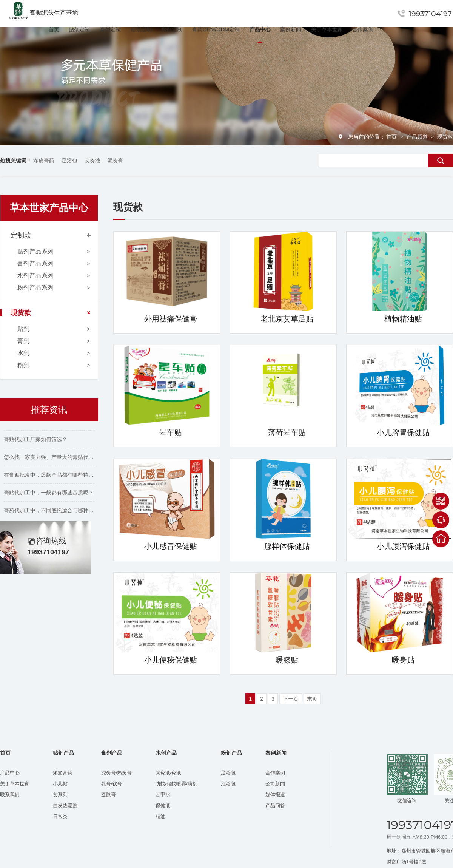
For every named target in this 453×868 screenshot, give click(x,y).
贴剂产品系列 (35, 251)
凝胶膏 (109, 795)
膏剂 (23, 341)
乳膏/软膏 (112, 784)
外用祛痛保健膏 (171, 319)
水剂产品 (166, 753)
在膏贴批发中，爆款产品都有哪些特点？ (51, 477)
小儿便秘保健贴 (171, 660)
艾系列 (60, 795)
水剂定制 (172, 29)
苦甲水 (163, 795)
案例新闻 (291, 29)
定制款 (21, 235)
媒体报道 (275, 795)
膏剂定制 (110, 29)
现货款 (445, 137)
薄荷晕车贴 (287, 432)
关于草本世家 (327, 29)
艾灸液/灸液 (169, 773)
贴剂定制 (79, 29)
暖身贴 (403, 660)
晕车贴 (171, 432)
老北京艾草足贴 (287, 319)
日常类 (60, 816)
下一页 (291, 699)
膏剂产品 (112, 753)
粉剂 (23, 365)
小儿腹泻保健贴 (403, 546)
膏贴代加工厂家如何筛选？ (35, 442)
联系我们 (10, 795)
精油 (160, 816)
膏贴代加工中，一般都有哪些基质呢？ (49, 495)
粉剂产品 (231, 753)
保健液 (163, 805)
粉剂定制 (141, 29)
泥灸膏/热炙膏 (117, 773)
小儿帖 (60, 784)
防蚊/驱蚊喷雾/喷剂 (176, 784)
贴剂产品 (63, 753)
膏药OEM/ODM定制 (216, 29)
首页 (54, 29)
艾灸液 (92, 161)
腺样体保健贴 (287, 546)
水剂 (23, 353)
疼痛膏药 (44, 161)
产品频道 (418, 137)
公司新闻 (275, 784)
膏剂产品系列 (35, 263)
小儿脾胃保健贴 (403, 432)
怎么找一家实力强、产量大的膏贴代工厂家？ (57, 459)
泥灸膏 (116, 161)
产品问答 (275, 805)
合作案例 (363, 29)
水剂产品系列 (35, 276)
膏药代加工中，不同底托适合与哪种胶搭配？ (57, 513)
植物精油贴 (403, 319)
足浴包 (69, 161)
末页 (312, 699)
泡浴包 (228, 784)
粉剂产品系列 (35, 288)
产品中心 (260, 29)
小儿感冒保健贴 (171, 546)
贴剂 (23, 329)
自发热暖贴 (65, 805)
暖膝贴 (287, 660)
